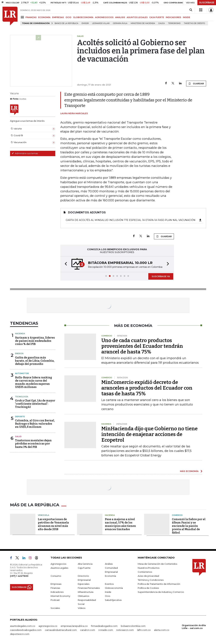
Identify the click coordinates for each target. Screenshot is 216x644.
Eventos (109, 584)
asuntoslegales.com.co (23, 626)
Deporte (20, 417)
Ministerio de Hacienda (143, 23)
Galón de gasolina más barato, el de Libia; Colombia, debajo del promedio (35, 361)
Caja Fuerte (84, 568)
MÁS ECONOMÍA (189, 471)
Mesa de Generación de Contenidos (157, 564)
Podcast (55, 600)
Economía (110, 576)
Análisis (109, 564)
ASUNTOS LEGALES (137, 17)
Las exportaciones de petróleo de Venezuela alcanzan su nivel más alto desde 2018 (53, 524)
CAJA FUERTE (157, 17)
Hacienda (20, 334)
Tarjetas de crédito (194, 23)
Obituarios (83, 596)
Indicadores (57, 592)
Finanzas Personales (89, 588)
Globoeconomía (114, 588)
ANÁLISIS (120, 17)
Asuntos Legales (59, 568)
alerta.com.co (162, 630)
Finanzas (55, 588)
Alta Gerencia (85, 564)
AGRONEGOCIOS (104, 17)
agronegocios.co (48, 626)
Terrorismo (174, 23)
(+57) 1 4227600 (19, 576)
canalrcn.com (88, 630)
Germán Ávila (120, 23)
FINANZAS (31, 17)
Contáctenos (145, 572)
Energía (19, 353)
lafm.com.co (144, 630)
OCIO (68, 17)
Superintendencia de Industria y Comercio (161, 592)
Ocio (108, 596)
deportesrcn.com (20, 634)
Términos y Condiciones (151, 580)
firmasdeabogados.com (104, 626)
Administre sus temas (25, 153)
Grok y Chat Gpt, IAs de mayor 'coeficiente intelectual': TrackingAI (35, 404)
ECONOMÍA (44, 17)
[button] (65, 264)
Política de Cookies (148, 588)
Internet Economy (60, 596)
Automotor (22, 373)
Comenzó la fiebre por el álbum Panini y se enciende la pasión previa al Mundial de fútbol (189, 526)
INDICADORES (173, 17)
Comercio (177, 515)
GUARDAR (196, 84)
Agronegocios (58, 564)
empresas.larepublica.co (74, 626)
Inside (108, 592)
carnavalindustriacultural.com (61, 630)
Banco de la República (66, 23)
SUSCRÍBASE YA (161, 276)
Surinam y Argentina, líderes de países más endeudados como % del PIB (35, 341)
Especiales (84, 584)
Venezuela (43, 515)
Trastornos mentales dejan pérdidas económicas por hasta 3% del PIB (33, 444)
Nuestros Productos (149, 568)
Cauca (162, 23)
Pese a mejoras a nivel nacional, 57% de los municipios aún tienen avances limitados (120, 524)
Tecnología (22, 397)
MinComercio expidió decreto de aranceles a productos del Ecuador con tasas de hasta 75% (147, 388)
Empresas (56, 584)
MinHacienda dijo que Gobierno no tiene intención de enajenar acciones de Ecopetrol (149, 434)
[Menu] (23, 17)
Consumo (56, 576)
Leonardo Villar (101, 23)
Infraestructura (86, 592)
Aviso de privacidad (148, 576)
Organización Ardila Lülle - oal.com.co (194, 627)
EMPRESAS (58, 17)
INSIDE (187, 17)
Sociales (55, 608)
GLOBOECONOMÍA (83, 17)
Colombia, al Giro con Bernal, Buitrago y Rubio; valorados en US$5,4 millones (35, 424)
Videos (82, 608)
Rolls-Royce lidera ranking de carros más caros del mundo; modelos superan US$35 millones (34, 382)
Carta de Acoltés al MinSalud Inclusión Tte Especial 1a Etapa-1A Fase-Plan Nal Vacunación (134, 220)
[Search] (191, 10)
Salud (18, 436)
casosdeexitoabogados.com (26, 630)
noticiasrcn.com (125, 630)
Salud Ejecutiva (113, 600)
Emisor (85, 23)
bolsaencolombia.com (133, 626)
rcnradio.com (106, 630)
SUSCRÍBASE (207, 3)
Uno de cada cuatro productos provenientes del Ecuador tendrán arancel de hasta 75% (142, 346)
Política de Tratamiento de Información (159, 584)
